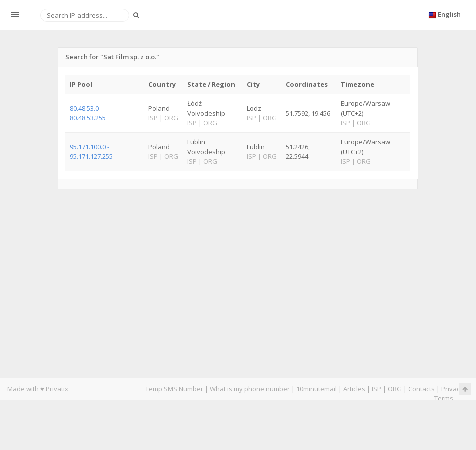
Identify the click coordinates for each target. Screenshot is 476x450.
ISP (377, 389)
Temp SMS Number (174, 389)
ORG (395, 389)
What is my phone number (250, 389)
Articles (354, 389)
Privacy (452, 389)
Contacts (422, 389)
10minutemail (317, 389)
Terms (444, 398)
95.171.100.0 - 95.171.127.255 (91, 152)
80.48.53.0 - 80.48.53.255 (88, 113)
